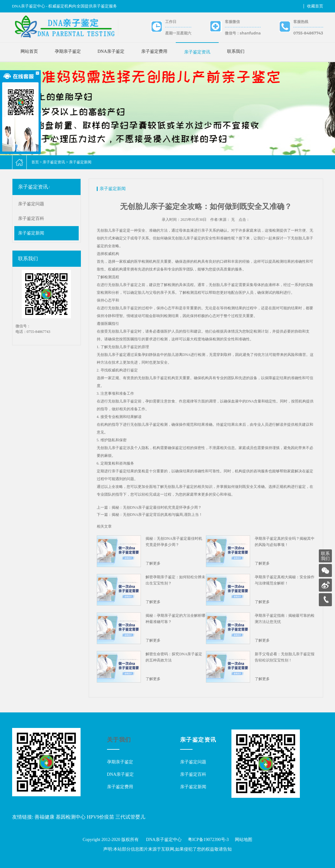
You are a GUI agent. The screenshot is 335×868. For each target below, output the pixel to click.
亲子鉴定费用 (154, 51)
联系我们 (236, 51)
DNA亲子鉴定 (111, 51)
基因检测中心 (71, 817)
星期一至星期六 (178, 33)
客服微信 (232, 22)
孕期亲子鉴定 (68, 51)
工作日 (171, 22)
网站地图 (244, 840)
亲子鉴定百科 (31, 218)
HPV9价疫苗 (100, 817)
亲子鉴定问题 (31, 204)
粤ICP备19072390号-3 (208, 840)
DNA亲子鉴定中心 (164, 840)
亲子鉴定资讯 (197, 52)
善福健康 (44, 817)
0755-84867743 (308, 33)
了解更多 (153, 563)
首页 (35, 162)
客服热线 (301, 22)
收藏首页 (315, 6)
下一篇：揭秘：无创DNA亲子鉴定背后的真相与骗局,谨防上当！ (150, 515)
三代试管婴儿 (130, 817)
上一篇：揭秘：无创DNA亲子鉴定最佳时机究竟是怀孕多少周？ (149, 507)
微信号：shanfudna (243, 33)
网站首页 (29, 51)
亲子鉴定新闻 (80, 162)
